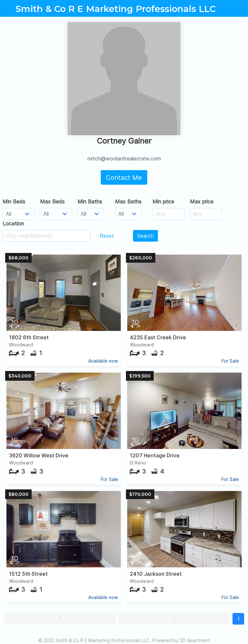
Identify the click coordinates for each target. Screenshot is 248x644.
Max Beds (52, 202)
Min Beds (14, 202)
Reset (107, 236)
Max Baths (128, 202)
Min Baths (90, 202)
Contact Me (124, 178)
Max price (202, 202)
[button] (60, 619)
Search (145, 236)
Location (13, 224)
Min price (163, 202)
